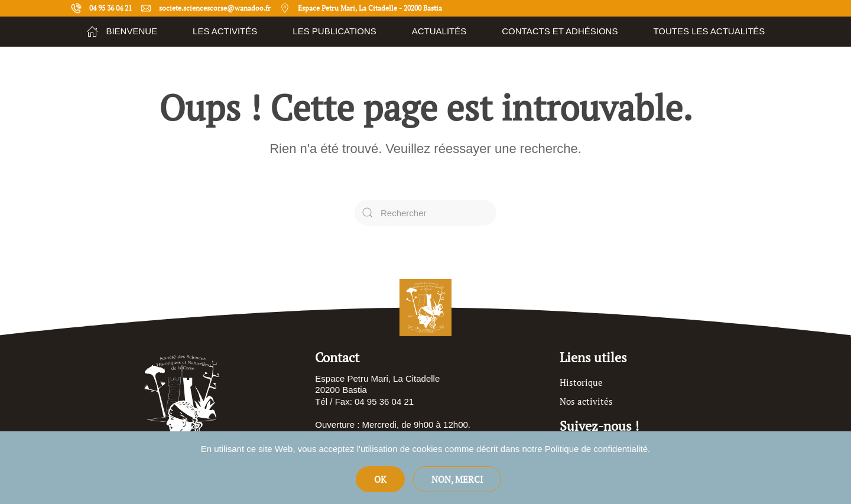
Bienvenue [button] (122, 31)
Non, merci (457, 479)
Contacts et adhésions (560, 31)
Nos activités (586, 401)
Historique (581, 382)
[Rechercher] (425, 213)
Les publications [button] (334, 31)
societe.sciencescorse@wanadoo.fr (206, 8)
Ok (380, 479)
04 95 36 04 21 (101, 8)
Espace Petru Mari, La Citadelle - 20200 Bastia (361, 8)
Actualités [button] (439, 31)
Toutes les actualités (709, 31)
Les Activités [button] (225, 31)
